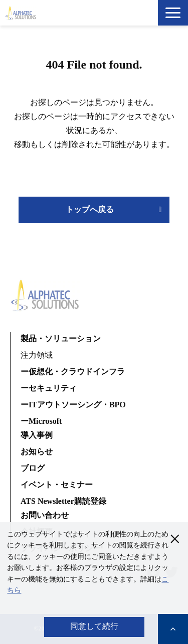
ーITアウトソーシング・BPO (73, 405)
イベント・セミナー (57, 485)
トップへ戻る (90, 209)
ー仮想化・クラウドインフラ (73, 372)
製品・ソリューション (61, 339)
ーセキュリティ (49, 388)
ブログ (33, 468)
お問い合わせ (45, 515)
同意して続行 (94, 626)
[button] (173, 13)
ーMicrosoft (41, 421)
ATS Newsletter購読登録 (63, 501)
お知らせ (37, 452)
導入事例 (37, 435)
